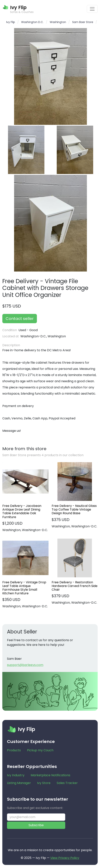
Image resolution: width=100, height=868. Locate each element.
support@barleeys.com (25, 665)
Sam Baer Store (83, 22)
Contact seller (20, 319)
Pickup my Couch (40, 750)
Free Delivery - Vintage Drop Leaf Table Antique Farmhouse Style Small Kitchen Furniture (24, 588)
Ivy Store (44, 783)
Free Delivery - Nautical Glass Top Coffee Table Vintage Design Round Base (74, 510)
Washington (58, 22)
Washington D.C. (32, 22)
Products (14, 750)
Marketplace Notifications (50, 775)
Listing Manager (19, 783)
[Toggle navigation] (92, 9)
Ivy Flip (11, 22)
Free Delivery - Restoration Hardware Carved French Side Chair (75, 586)
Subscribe (36, 825)
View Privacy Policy (65, 858)
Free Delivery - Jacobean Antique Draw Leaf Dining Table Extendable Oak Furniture (22, 511)
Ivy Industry (16, 775)
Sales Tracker (67, 783)
